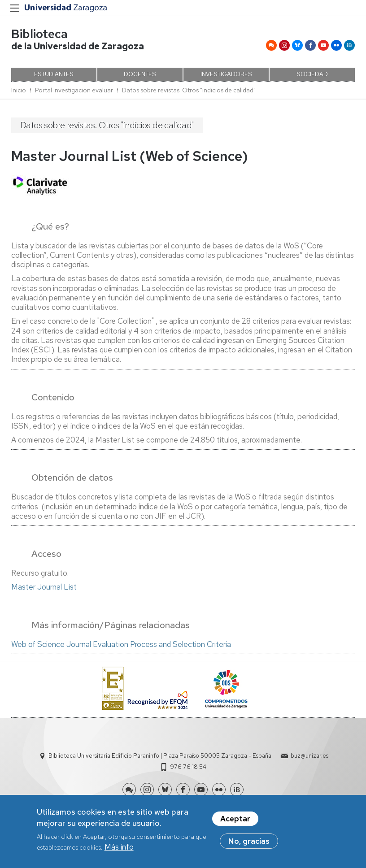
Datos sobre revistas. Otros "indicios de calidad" (189, 90)
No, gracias (249, 842)
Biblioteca (39, 34)
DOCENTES (140, 74)
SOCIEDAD (312, 74)
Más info (119, 848)
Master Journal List (44, 587)
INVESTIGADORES (226, 74)
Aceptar (235, 820)
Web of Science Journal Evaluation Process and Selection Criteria (121, 644)
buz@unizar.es (309, 756)
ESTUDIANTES (54, 74)
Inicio (19, 90)
